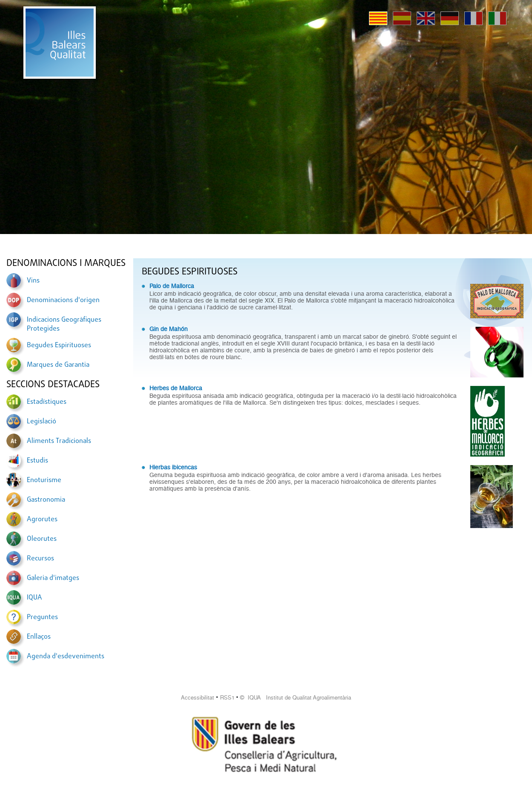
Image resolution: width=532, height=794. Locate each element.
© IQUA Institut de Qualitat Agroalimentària (296, 698)
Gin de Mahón (169, 329)
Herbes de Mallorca (176, 388)
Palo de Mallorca (172, 286)
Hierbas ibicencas (173, 467)
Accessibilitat (197, 698)
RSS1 (227, 698)
